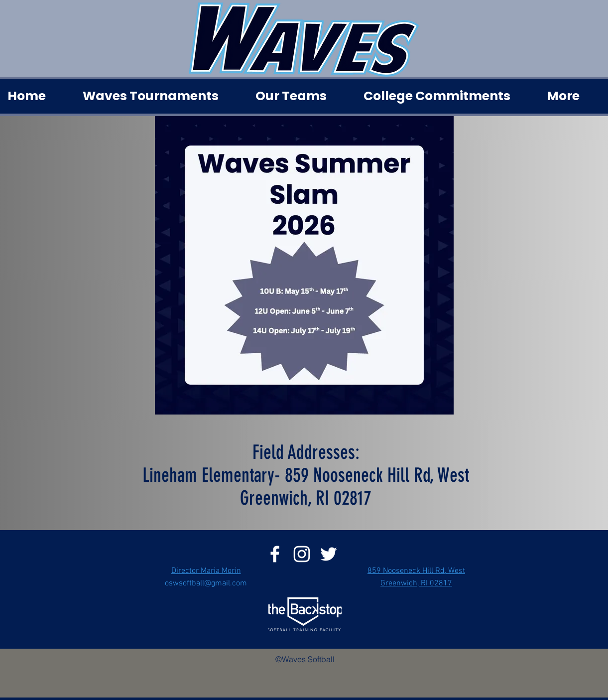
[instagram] (302, 554)
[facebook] (275, 554)
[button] (161, 96)
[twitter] (329, 554)
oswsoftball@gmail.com (206, 583)
